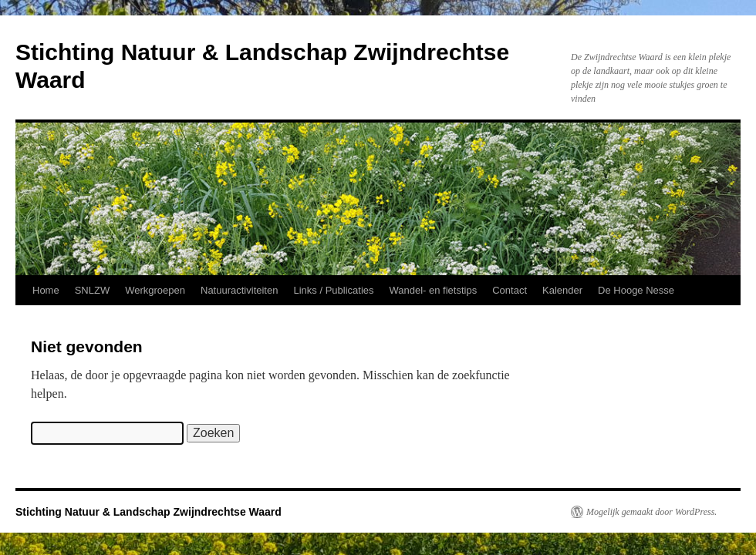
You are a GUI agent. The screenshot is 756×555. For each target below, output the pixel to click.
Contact (510, 290)
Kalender (562, 290)
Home (46, 290)
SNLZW (93, 290)
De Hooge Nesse (636, 290)
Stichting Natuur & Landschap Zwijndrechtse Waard (148, 512)
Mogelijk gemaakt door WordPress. (651, 512)
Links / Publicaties (333, 290)
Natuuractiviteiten (239, 290)
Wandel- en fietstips (434, 290)
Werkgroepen (155, 290)
